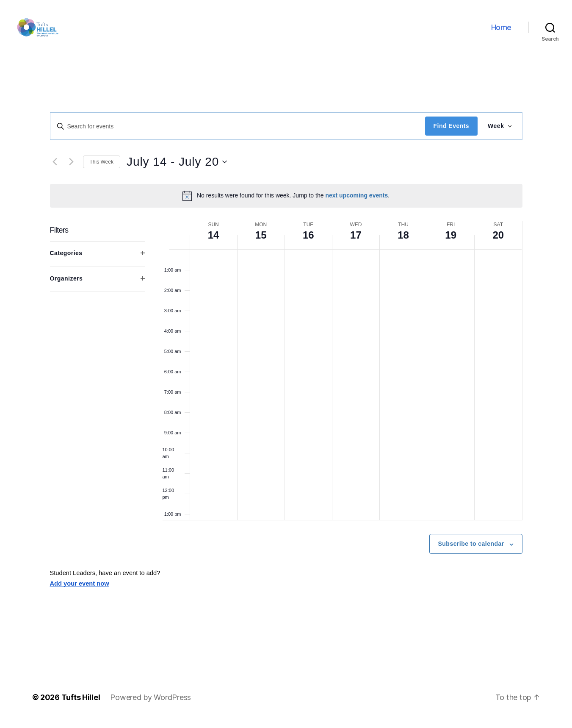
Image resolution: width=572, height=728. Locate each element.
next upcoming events (356, 203)
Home (501, 31)
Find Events (451, 133)
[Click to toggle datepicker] (177, 169)
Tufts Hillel (81, 704)
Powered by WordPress (151, 704)
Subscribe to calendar (471, 551)
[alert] (286, 203)
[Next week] (72, 169)
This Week (102, 169)
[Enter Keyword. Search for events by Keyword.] (238, 133)
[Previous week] (55, 169)
